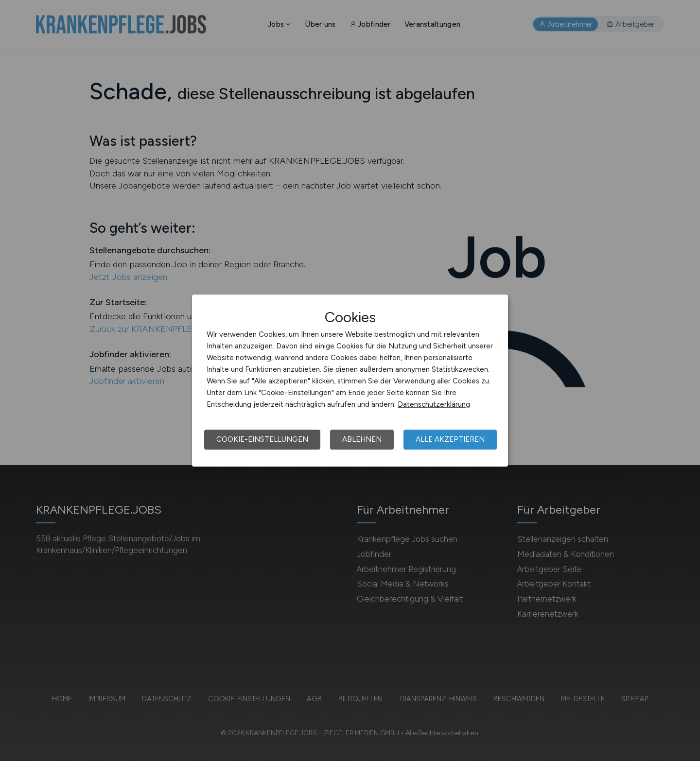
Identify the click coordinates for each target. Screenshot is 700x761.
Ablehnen (362, 439)
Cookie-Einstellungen (262, 439)
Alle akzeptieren (450, 439)
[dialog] (350, 380)
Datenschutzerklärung (434, 404)
